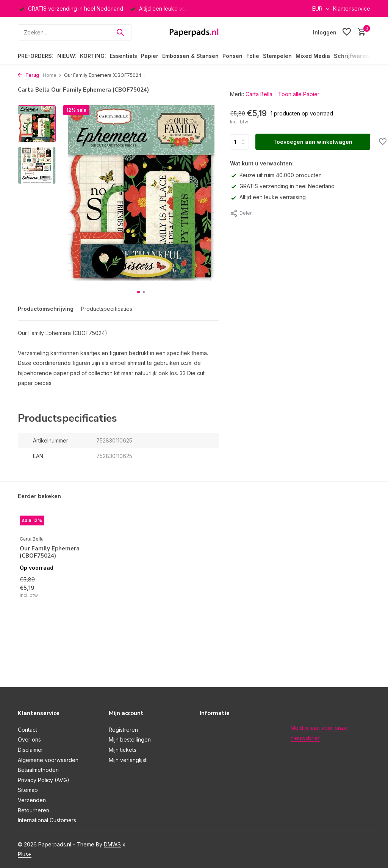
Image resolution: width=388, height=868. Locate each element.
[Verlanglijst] (347, 32)
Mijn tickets (123, 750)
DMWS (112, 844)
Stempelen (277, 56)
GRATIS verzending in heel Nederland (282, 186)
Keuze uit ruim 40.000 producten (276, 175)
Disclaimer (31, 750)
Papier (150, 56)
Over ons (29, 739)
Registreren (123, 730)
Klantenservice (352, 9)
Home (52, 75)
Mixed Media (313, 56)
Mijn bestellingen (130, 739)
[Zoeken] (75, 32)
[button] (138, 292)
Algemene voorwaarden (48, 760)
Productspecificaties (107, 309)
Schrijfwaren (351, 56)
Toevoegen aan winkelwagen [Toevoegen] (313, 142)
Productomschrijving (46, 309)
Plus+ (25, 854)
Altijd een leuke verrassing (268, 197)
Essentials (124, 56)
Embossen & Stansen (190, 56)
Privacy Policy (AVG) (44, 780)
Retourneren (34, 810)
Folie (253, 56)
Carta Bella (259, 94)
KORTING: (93, 56)
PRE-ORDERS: (36, 56)
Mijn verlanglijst (128, 760)
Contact (27, 730)
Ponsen (232, 56)
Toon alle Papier (299, 94)
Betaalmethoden (38, 770)
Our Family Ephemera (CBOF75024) (50, 552)
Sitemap (28, 790)
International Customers (47, 820)
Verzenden (32, 800)
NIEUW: (67, 56)
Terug (28, 75)
